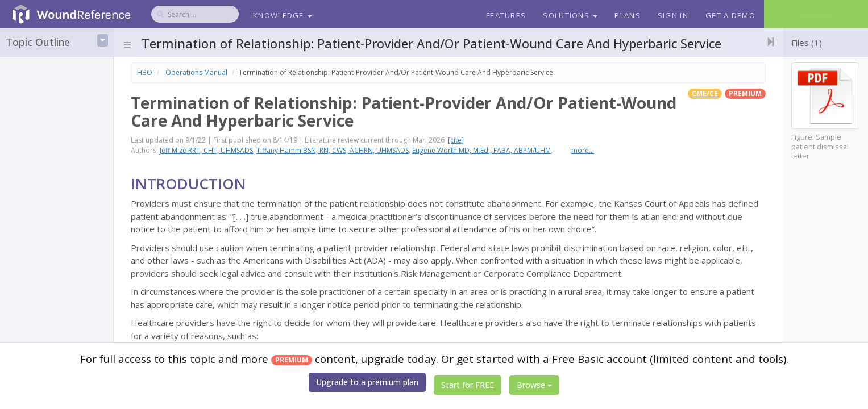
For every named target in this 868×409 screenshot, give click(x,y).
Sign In (673, 15)
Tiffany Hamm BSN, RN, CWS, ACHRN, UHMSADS (333, 150)
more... (583, 150)
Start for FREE (468, 385)
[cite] (456, 140)
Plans (628, 15)
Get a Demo (730, 15)
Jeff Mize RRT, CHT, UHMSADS (206, 150)
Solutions (570, 15)
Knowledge (283, 15)
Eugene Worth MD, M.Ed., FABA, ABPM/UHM (481, 150)
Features (506, 15)
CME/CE (705, 93)
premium (745, 93)
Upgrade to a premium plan (367, 382)
